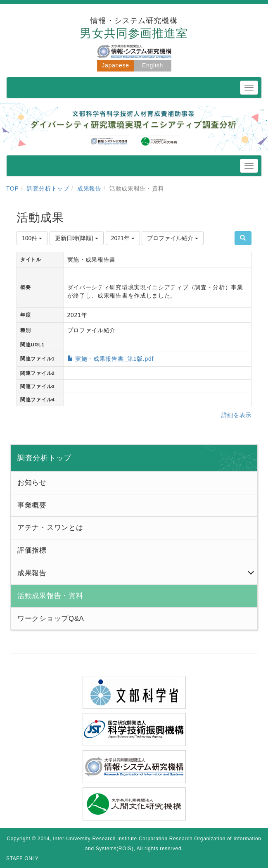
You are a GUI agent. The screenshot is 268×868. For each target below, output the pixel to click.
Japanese (115, 65)
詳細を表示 (237, 415)
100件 (32, 238)
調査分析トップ (48, 188)
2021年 (123, 238)
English (153, 65)
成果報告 (89, 188)
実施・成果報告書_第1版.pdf (114, 359)
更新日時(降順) (77, 238)
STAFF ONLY (23, 858)
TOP (13, 188)
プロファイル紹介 (173, 238)
